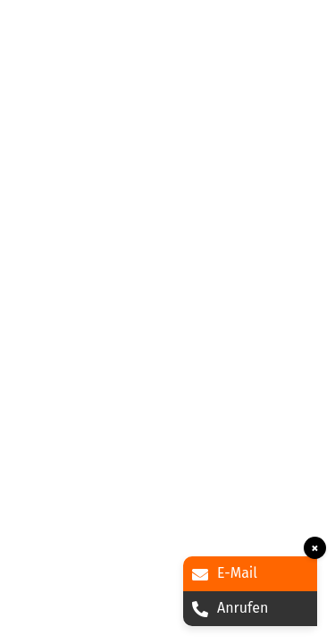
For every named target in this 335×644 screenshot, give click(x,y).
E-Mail (225, 573)
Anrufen (230, 608)
